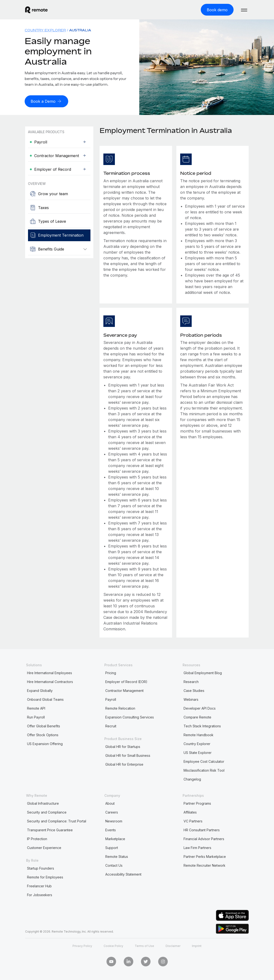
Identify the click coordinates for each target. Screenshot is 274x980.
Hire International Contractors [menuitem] (50, 681)
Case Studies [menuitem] (194, 690)
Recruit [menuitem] (111, 726)
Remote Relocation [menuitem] (120, 708)
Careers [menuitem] (112, 812)
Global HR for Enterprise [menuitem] (124, 764)
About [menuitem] (110, 803)
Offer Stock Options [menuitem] (43, 734)
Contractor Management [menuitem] (124, 690)
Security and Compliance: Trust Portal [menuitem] (57, 821)
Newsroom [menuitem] (114, 821)
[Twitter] (146, 961)
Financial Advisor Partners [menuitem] (204, 838)
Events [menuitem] (111, 829)
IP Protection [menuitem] (37, 838)
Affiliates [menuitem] (190, 812)
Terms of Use (144, 945)
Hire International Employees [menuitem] (50, 672)
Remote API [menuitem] (36, 708)
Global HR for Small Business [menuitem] (128, 755)
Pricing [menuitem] (111, 672)
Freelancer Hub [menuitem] (39, 886)
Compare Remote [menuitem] (197, 717)
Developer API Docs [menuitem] (200, 708)
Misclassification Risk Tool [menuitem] (204, 770)
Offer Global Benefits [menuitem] (44, 726)
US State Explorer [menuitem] (198, 752)
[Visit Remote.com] (36, 10)
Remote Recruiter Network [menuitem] (204, 865)
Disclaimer (173, 945)
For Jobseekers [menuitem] (40, 894)
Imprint (197, 945)
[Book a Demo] (46, 101)
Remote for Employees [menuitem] (45, 877)
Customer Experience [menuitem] (44, 847)
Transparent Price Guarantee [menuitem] (50, 829)
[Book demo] (217, 10)
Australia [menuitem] (80, 30)
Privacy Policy (82, 945)
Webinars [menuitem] (191, 699)
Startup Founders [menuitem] (41, 868)
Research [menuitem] (191, 681)
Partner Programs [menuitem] (197, 803)
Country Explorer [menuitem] (45, 30)
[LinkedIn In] (129, 961)
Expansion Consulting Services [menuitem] (130, 717)
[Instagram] (163, 961)
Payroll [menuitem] (111, 699)
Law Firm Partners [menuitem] (197, 847)
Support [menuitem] (112, 847)
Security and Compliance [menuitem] (47, 812)
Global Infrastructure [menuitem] (43, 803)
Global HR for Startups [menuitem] (123, 746)
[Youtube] (111, 961)
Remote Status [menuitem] (117, 856)
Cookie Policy (113, 945)
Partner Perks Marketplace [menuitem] (205, 856)
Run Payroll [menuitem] (36, 717)
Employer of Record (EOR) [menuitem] (126, 681)
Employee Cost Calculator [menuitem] (204, 761)
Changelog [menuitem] (192, 779)
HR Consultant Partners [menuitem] (202, 829)
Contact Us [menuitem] (114, 865)
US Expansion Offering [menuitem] (45, 743)
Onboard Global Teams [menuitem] (45, 699)
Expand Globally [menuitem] (40, 690)
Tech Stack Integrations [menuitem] (202, 726)
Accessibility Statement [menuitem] (123, 874)
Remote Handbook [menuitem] (199, 734)
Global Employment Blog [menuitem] (203, 672)
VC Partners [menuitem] (193, 821)
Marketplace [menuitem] (115, 838)
